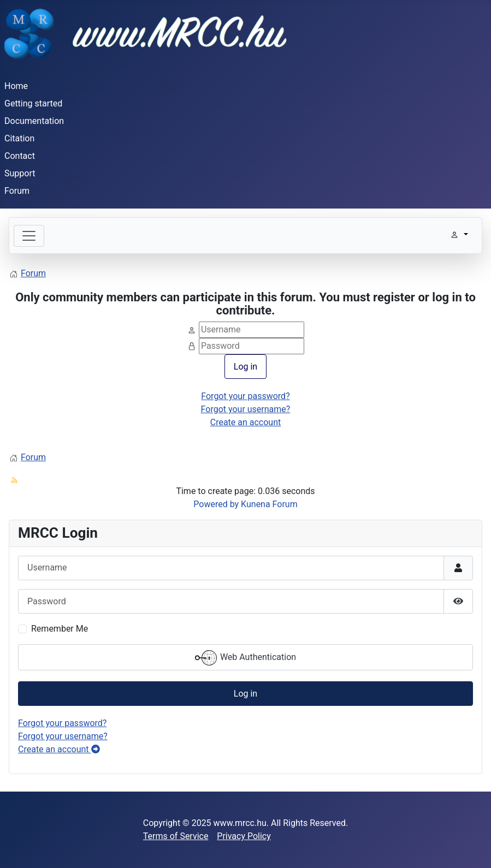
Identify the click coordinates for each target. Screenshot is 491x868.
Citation (19, 138)
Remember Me (60, 629)
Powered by (216, 504)
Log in (245, 367)
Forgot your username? (246, 409)
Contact (20, 156)
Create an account (246, 422)
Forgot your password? (245, 396)
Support (20, 173)
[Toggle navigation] (29, 236)
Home (16, 86)
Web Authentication (245, 658)
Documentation (34, 121)
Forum (17, 191)
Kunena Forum (269, 504)
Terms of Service (176, 836)
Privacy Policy (244, 836)
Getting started (33, 103)
